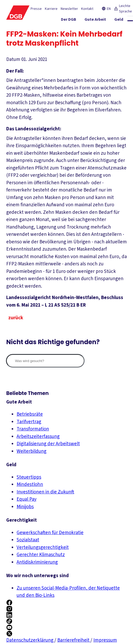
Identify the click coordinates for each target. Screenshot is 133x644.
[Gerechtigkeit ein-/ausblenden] (64, 30)
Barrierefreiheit (74, 640)
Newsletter (69, 9)
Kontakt (87, 9)
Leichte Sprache (123, 9)
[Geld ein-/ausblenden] (124, 20)
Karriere (51, 9)
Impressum (105, 640)
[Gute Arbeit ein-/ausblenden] (101, 20)
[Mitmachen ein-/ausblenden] (118, 30)
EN (106, 9)
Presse (36, 9)
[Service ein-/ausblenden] (93, 30)
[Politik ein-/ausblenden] (122, 39)
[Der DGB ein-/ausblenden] (74, 20)
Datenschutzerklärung (30, 640)
